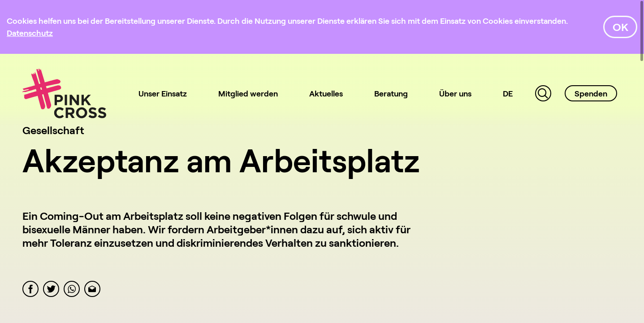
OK (620, 27)
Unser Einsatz (163, 93)
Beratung (391, 93)
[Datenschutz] (30, 33)
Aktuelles (326, 93)
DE (508, 93)
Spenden (591, 93)
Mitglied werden (248, 93)
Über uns (455, 93)
